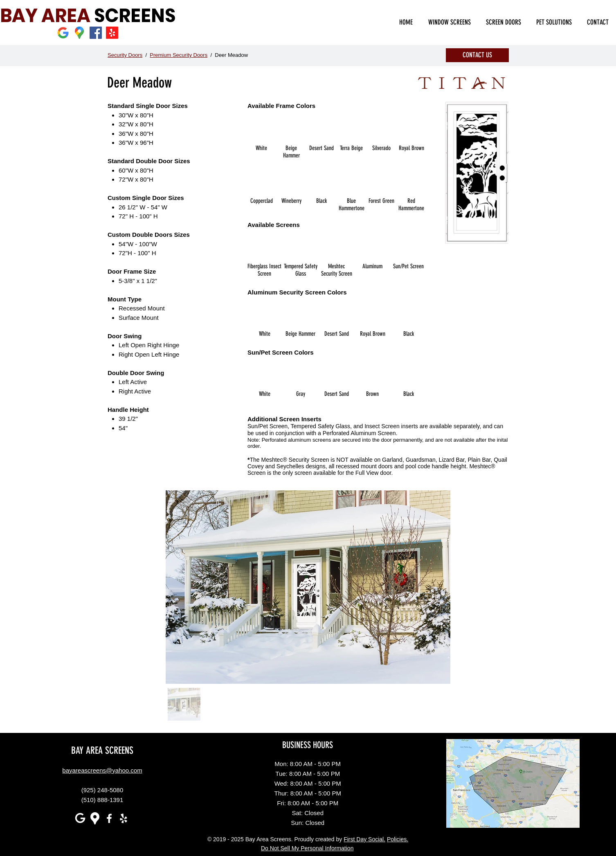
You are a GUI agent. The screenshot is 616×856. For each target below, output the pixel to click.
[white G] (81, 818)
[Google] (63, 33)
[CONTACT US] (477, 55)
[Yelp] (112, 33)
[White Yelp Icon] (124, 818)
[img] (261, 138)
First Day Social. (364, 839)
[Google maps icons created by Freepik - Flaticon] (79, 33)
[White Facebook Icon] (109, 818)
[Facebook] (96, 33)
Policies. (398, 839)
